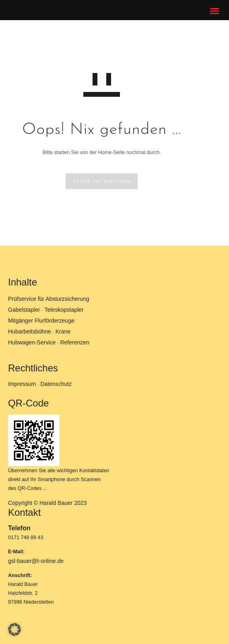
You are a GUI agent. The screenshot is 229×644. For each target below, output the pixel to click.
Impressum (22, 384)
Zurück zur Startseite (102, 181)
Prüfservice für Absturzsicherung (49, 299)
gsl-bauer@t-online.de (36, 561)
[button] (14, 629)
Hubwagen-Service (32, 342)
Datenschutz (56, 384)
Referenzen (74, 342)
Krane (63, 331)
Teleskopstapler (64, 310)
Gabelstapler (24, 310)
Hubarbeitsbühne (30, 331)
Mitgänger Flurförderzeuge (41, 321)
